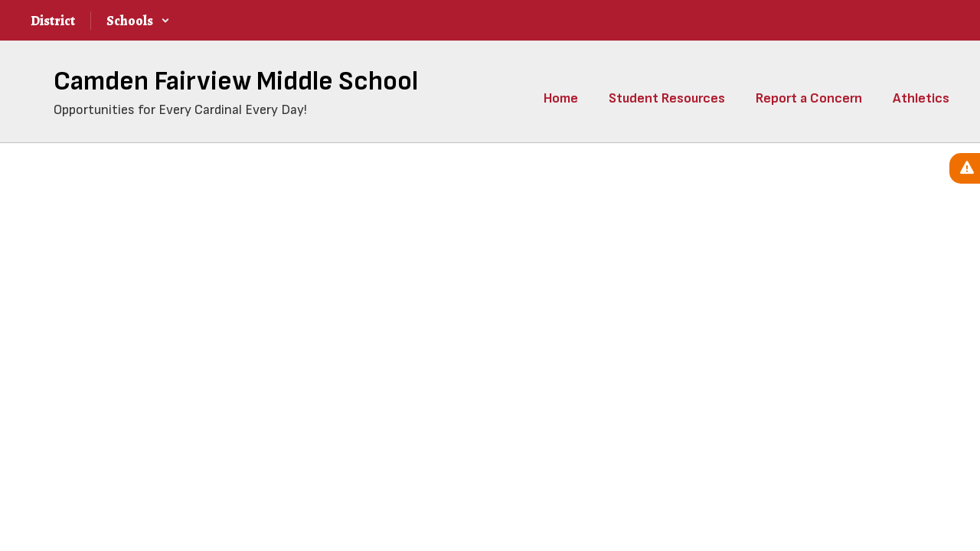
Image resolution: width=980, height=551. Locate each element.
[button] (138, 21)
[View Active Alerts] (965, 168)
